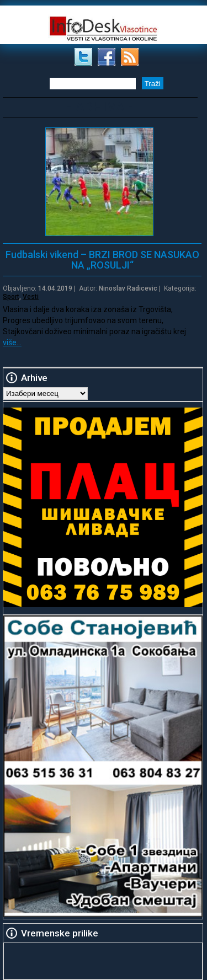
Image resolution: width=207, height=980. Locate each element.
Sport (11, 297)
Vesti (31, 297)
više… (12, 342)
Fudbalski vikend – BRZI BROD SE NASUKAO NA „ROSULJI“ (102, 260)
